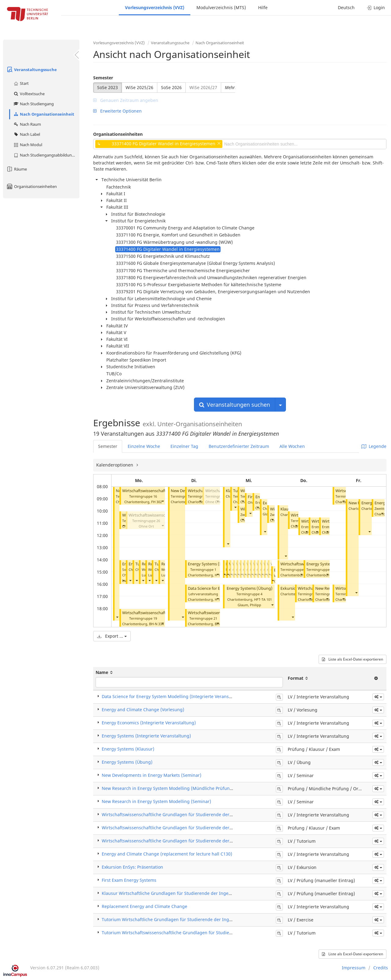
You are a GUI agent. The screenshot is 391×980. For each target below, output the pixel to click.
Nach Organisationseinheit (44, 114)
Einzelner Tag (184, 446)
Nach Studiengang (33, 104)
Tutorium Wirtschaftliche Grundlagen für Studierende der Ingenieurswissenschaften (189, 919)
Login (376, 7)
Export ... (112, 636)
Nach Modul (28, 145)
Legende (374, 446)
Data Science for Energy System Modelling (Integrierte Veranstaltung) (174, 696)
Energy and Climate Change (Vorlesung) (143, 710)
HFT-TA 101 (263, 599)
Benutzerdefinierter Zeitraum (239, 446)
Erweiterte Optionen (117, 111)
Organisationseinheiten (31, 186)
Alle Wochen (292, 446)
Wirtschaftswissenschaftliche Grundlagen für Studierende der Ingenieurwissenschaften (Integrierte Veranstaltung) (221, 814)
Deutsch (346, 7)
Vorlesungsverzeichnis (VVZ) (155, 7)
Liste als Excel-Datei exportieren (353, 659)
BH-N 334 (156, 624)
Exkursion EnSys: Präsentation (132, 867)
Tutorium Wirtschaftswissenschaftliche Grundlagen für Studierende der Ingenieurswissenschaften (203, 933)
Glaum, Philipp (249, 605)
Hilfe (263, 7)
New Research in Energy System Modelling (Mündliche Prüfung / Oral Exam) (181, 788)
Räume (16, 169)
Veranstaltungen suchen (235, 405)
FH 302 (157, 502)
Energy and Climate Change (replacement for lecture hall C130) (167, 854)
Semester (103, 78)
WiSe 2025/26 (139, 87)
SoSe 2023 (108, 87)
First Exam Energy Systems (129, 880)
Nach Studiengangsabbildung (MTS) (46, 155)
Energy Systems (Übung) (250, 588)
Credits (381, 968)
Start (21, 83)
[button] (117, 617)
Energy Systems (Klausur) (128, 749)
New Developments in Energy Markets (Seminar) (152, 775)
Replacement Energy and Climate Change (144, 906)
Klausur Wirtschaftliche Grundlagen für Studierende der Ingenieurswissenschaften (188, 893)
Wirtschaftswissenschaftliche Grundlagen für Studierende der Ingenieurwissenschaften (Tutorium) (204, 841)
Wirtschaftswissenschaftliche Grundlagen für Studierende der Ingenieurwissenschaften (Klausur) (202, 828)
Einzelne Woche (144, 446)
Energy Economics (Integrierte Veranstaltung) (149, 723)
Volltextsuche (29, 94)
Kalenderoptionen (115, 465)
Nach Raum (27, 124)
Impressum (354, 968)
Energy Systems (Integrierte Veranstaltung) (146, 736)
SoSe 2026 (171, 87)
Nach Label (27, 134)
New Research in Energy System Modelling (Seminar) (156, 801)
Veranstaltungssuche (31, 70)
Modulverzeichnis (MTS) (221, 7)
